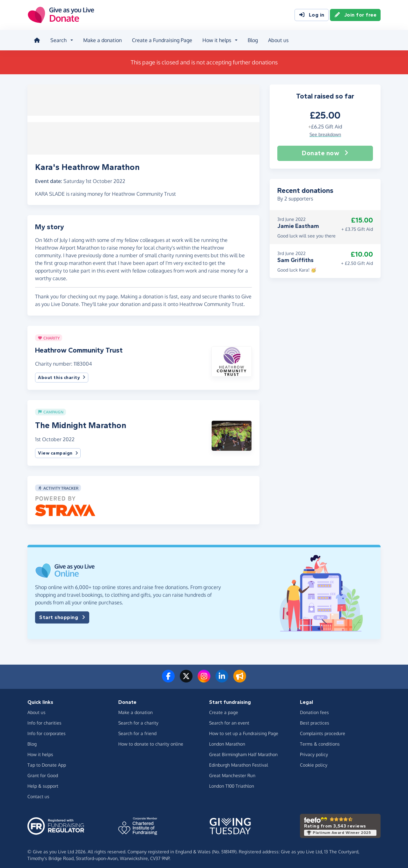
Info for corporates (47, 729)
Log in (312, 15)
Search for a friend (137, 729)
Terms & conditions (320, 740)
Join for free (355, 15)
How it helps (40, 751)
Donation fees (314, 708)
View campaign (58, 449)
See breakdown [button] (325, 132)
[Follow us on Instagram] (204, 676)
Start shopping (62, 614)
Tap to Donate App (47, 761)
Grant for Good (43, 772)
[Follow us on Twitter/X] (186, 676)
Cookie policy (314, 761)
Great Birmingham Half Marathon (243, 751)
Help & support (43, 782)
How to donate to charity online (151, 740)
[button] (232, 357)
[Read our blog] (240, 676)
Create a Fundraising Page (161, 40)
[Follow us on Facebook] (168, 676)
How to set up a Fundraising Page (244, 729)
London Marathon (227, 740)
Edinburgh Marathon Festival (239, 761)
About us (277, 40)
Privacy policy (314, 751)
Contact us (38, 793)
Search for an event (229, 719)
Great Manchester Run (232, 772)
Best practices (315, 719)
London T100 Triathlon (232, 782)
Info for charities (44, 719)
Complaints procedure (323, 729)
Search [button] (57, 40)
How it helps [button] (215, 40)
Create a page (224, 708)
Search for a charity (138, 719)
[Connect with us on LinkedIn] (222, 676)
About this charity (62, 374)
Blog (251, 40)
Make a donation (101, 40)
